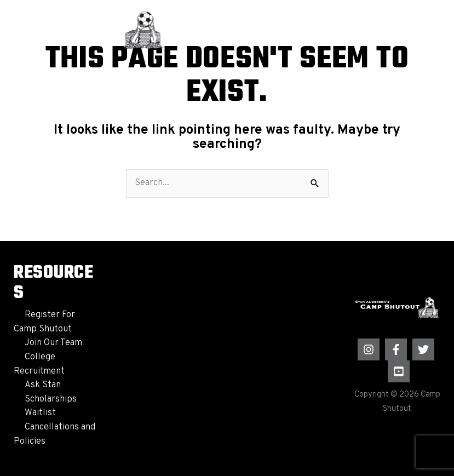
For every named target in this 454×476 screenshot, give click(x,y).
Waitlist (40, 413)
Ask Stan (43, 385)
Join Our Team (53, 343)
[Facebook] (396, 349)
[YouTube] (399, 371)
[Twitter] (423, 349)
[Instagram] (369, 349)
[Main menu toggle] (427, 30)
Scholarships (51, 399)
